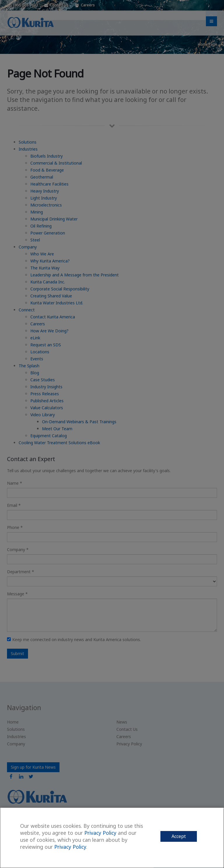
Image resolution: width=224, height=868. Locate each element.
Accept (179, 836)
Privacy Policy (100, 833)
